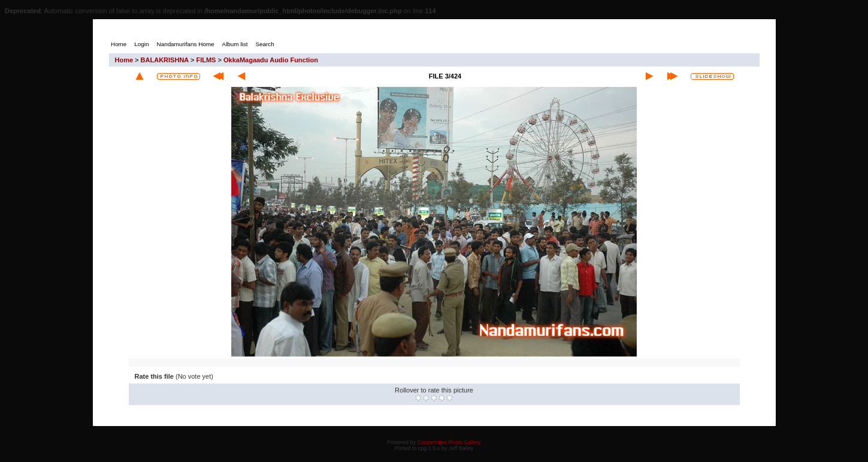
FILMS (206, 60)
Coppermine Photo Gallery (449, 442)
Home (124, 60)
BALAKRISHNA (165, 60)
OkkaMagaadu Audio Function (271, 60)
